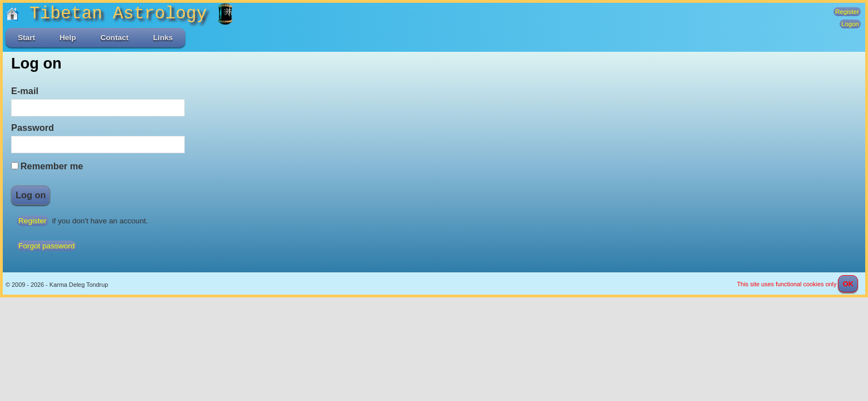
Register (847, 12)
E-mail (25, 91)
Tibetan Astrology (112, 14)
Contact (114, 38)
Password (33, 128)
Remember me (52, 166)
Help (68, 38)
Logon (850, 24)
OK (848, 284)
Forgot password (46, 246)
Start (26, 38)
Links (163, 38)
